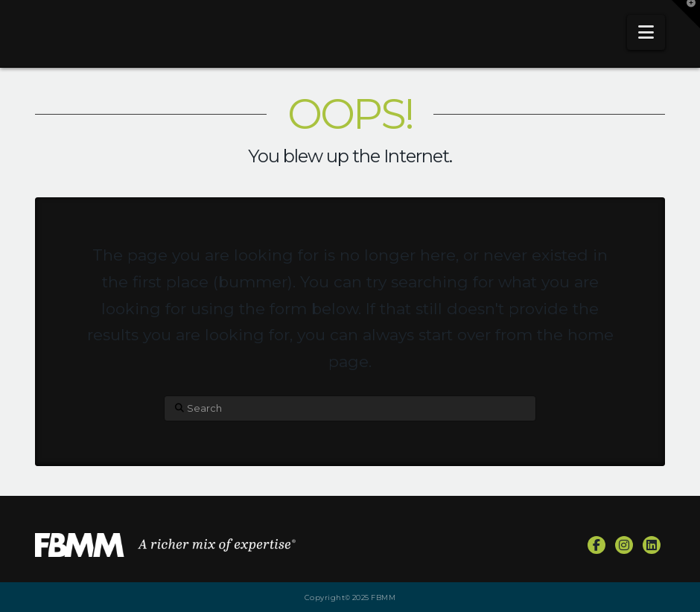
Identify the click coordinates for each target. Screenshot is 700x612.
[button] (646, 32)
